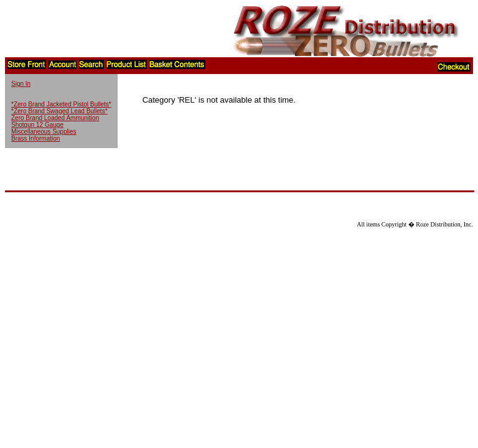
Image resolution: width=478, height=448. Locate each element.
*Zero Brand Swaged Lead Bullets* (59, 111)
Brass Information (35, 138)
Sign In (21, 84)
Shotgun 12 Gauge (37, 125)
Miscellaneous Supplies (44, 132)
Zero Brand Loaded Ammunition (55, 118)
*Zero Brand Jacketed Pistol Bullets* (61, 104)
